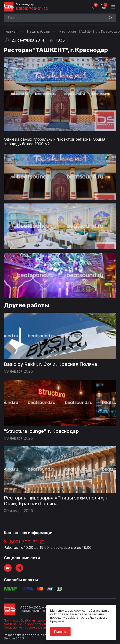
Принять (60, 632)
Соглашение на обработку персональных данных (40, 624)
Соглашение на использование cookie (32, 627)
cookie (79, 611)
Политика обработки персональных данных (36, 620)
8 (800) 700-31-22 (32, 9)
